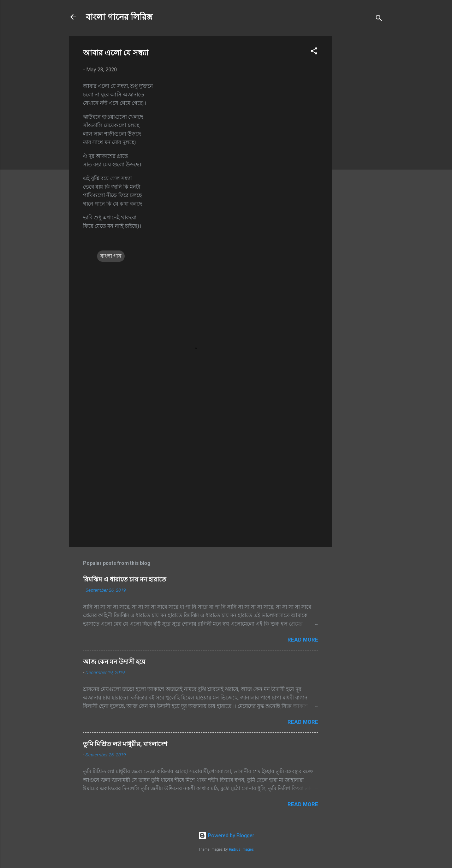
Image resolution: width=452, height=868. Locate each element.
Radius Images (241, 849)
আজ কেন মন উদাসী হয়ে (114, 662)
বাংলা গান (111, 256)
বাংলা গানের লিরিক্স (119, 17)
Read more (303, 640)
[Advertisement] (361, 142)
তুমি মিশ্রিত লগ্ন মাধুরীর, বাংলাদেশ (125, 744)
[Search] (379, 19)
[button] (314, 52)
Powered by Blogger (226, 835)
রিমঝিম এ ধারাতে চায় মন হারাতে (125, 579)
